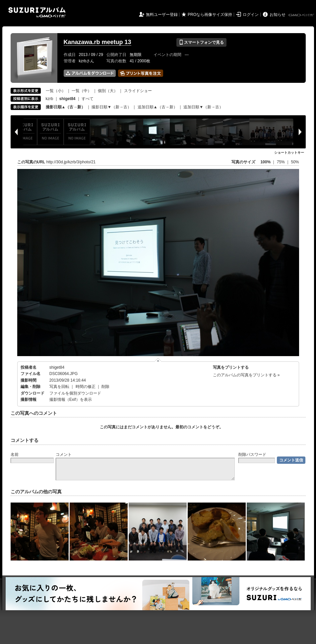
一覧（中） (82, 91)
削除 (105, 387)
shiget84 (57, 367)
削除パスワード (252, 455)
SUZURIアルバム (37, 12)
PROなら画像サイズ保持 (210, 15)
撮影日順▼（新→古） (111, 107)
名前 (15, 455)
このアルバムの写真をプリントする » (246, 375)
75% (281, 162)
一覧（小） (56, 91)
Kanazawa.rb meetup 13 (97, 42)
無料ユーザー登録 (162, 15)
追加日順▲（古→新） (158, 107)
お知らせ (278, 15)
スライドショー (138, 91)
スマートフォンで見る (201, 42)
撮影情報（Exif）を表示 (71, 400)
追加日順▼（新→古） (203, 107)
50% (295, 162)
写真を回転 (59, 387)
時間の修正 (86, 387)
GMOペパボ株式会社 (302, 15)
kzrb (50, 99)
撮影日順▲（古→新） (66, 107)
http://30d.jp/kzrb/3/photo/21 (71, 162)
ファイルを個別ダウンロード (75, 393)
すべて (88, 99)
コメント (64, 455)
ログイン (251, 15)
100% (265, 162)
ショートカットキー (289, 153)
